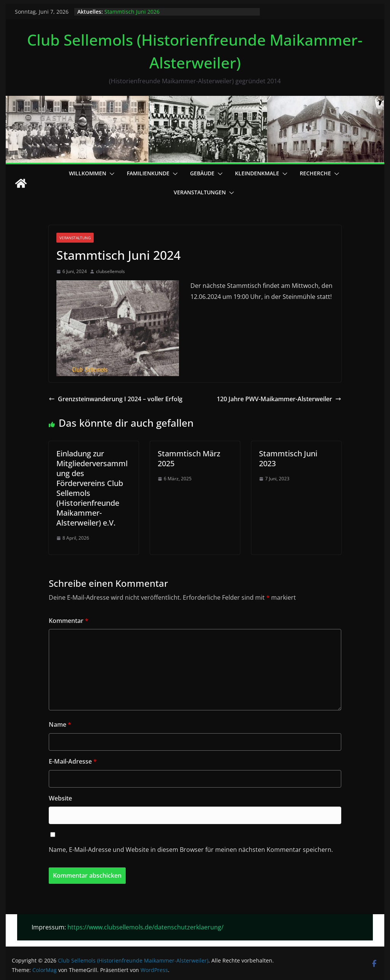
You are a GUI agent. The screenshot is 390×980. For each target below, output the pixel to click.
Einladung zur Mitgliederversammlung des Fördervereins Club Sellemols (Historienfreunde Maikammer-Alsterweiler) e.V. (92, 488)
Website (60, 798)
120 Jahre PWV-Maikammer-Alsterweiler (279, 399)
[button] (110, 174)
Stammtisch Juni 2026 (132, 12)
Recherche (315, 173)
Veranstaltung (75, 238)
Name (60, 724)
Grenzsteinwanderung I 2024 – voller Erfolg (116, 399)
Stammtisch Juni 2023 (288, 458)
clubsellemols (110, 271)
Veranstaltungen (200, 192)
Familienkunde (148, 173)
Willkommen (88, 173)
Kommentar (69, 621)
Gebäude (202, 173)
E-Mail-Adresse (73, 761)
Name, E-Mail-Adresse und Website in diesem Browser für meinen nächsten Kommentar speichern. (191, 850)
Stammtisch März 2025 (189, 458)
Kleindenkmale (257, 173)
